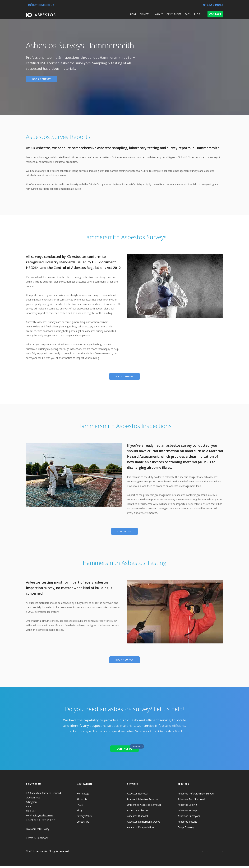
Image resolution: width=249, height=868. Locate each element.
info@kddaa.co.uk (40, 5)
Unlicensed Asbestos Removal (144, 807)
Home (133, 14)
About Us (82, 802)
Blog (197, 14)
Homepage (83, 796)
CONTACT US (124, 533)
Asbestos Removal (138, 796)
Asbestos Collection (138, 813)
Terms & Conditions (37, 840)
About (159, 14)
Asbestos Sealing (187, 807)
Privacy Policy (84, 818)
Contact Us (83, 824)
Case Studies (174, 14)
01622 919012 (213, 5)
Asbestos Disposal (137, 818)
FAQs (188, 14)
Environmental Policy (38, 831)
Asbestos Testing (187, 824)
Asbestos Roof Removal (191, 802)
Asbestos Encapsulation (140, 830)
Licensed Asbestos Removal (143, 802)
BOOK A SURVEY (43, 79)
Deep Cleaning (186, 830)
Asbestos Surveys (188, 813)
